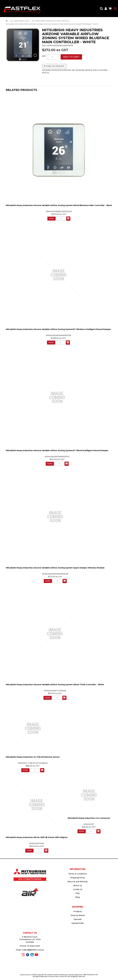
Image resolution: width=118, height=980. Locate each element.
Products (78, 911)
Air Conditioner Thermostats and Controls (50, 21)
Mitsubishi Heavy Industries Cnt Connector (89, 818)
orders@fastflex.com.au (33, 950)
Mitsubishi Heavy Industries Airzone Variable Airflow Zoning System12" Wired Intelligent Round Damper (57, 450)
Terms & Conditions (78, 874)
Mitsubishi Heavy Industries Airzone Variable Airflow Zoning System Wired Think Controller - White (55, 685)
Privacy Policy (54, 976)
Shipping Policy (78, 878)
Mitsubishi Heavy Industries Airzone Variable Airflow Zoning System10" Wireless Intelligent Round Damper (58, 329)
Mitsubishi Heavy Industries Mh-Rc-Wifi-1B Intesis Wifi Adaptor (37, 837)
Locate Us (78, 889)
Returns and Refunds (78, 882)
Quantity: (44, 56)
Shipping (74, 976)
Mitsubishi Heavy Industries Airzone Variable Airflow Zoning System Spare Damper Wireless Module (55, 568)
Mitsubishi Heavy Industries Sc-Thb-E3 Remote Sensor (33, 757)
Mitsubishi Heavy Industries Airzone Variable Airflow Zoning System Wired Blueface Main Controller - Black (59, 205)
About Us (78, 885)
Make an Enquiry (55, 66)
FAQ (78, 893)
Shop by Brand (78, 915)
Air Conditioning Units (20, 21)
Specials (78, 919)
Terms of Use (65, 976)
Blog (78, 897)
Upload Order (78, 923)
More (51, 219)
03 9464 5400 (33, 946)
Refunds (82, 976)
